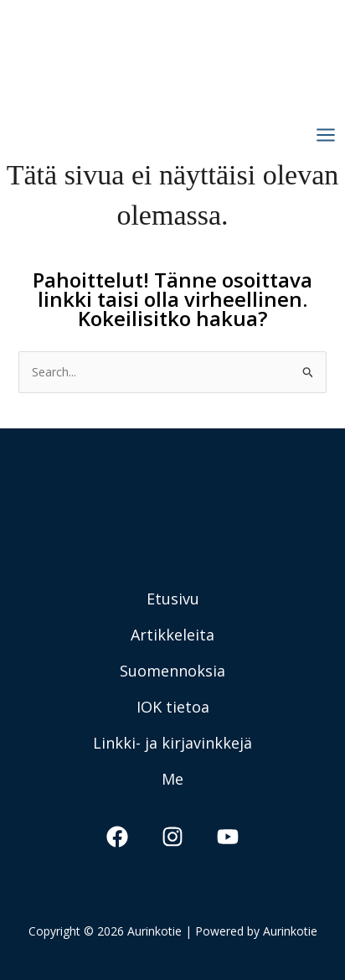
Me (172, 779)
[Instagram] (172, 837)
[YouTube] (228, 837)
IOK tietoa (173, 707)
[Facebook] (117, 837)
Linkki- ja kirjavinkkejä (172, 743)
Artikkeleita (172, 635)
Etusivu (173, 599)
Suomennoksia (172, 671)
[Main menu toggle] (325, 135)
